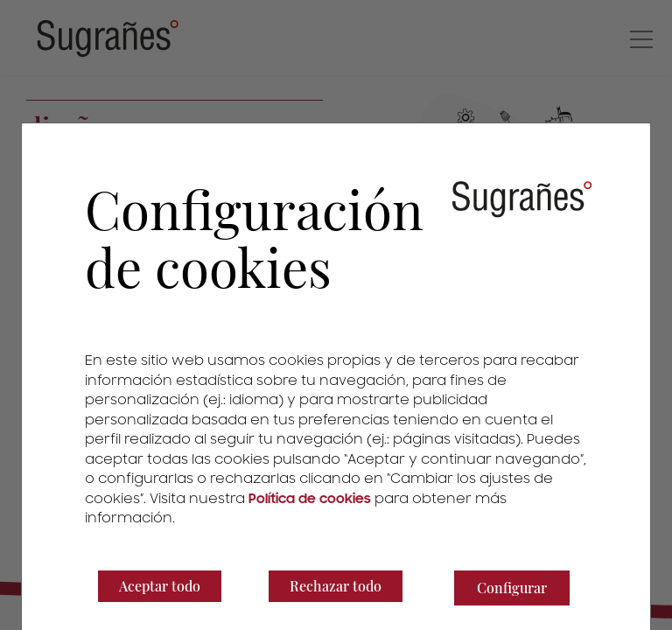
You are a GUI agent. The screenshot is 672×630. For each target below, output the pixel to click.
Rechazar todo (336, 586)
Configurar (512, 588)
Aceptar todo (160, 586)
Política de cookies (310, 499)
